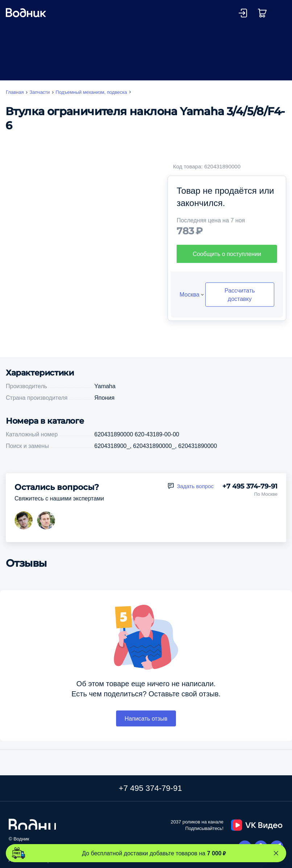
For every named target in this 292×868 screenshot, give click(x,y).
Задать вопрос (195, 486)
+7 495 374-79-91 (250, 486)
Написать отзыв (146, 718)
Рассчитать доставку (240, 294)
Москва (190, 294)
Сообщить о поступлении (227, 254)
